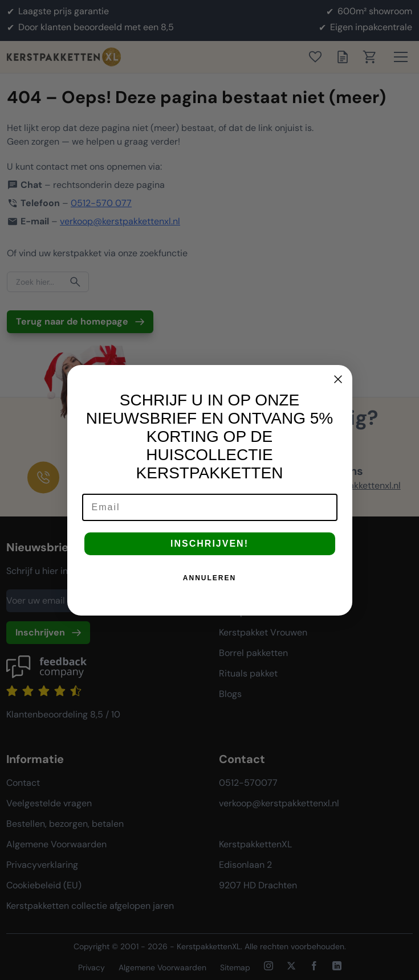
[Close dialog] (338, 389)
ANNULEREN (209, 588)
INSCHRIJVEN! (209, 554)
